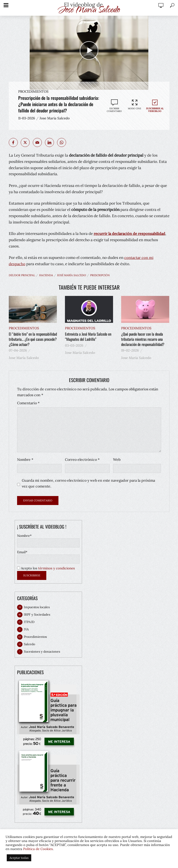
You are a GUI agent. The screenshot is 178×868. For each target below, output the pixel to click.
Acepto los (46, 568)
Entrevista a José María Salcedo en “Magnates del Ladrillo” (88, 337)
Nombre (25, 459)
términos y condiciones (57, 568)
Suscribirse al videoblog (155, 106)
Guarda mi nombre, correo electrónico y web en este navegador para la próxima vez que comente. (88, 483)
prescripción (100, 275)
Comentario (28, 402)
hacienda (46, 275)
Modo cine (135, 105)
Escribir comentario (114, 110)
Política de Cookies (38, 849)
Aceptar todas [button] (19, 858)
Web (117, 459)
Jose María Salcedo (55, 118)
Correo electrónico (82, 459)
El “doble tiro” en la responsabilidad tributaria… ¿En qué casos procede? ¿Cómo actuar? (33, 339)
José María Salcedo (72, 275)
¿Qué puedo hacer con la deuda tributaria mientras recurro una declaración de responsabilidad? (143, 339)
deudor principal (22, 275)
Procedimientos (33, 91)
